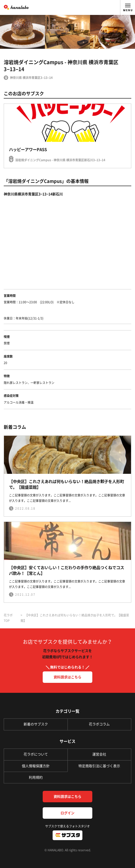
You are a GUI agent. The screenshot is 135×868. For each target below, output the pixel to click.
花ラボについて (36, 754)
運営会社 (99, 754)
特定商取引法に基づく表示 (99, 766)
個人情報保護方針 (36, 766)
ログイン (67, 813)
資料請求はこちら (67, 677)
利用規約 (36, 777)
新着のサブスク (36, 724)
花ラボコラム (99, 724)
